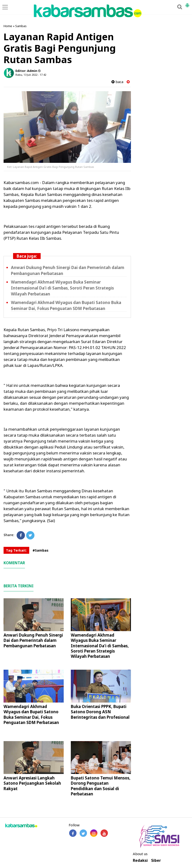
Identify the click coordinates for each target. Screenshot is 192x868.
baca (117, 82)
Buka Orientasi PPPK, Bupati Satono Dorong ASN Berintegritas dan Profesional (100, 712)
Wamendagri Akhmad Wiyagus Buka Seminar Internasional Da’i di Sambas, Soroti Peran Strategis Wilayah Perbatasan (62, 288)
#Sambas (41, 550)
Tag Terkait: (16, 550)
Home (8, 26)
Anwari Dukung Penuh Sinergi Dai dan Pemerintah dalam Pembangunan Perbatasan (33, 640)
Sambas (21, 26)
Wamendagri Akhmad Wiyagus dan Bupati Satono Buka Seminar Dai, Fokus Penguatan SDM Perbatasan (66, 305)
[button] (187, 3)
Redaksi (140, 861)
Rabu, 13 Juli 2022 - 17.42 (31, 75)
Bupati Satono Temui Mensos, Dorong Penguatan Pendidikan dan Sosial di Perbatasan (101, 786)
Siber (156, 861)
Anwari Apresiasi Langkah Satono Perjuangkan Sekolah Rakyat (32, 783)
